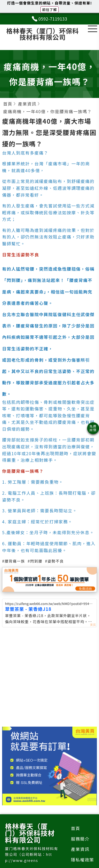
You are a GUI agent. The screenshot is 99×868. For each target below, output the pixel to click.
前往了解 (49, 10)
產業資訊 (80, 849)
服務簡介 (80, 839)
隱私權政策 (83, 860)
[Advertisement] (50, 684)
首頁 (76, 828)
